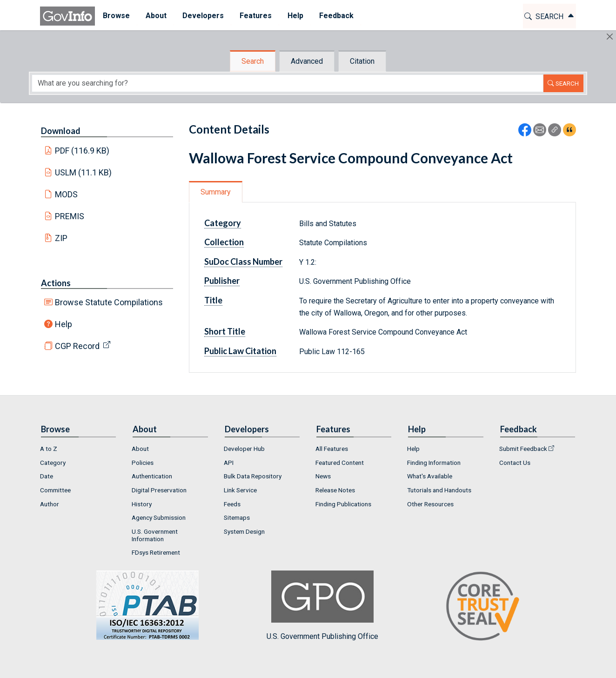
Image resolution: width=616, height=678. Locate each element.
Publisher (222, 281)
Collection (224, 242)
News (323, 476)
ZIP (61, 238)
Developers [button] (203, 16)
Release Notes (335, 490)
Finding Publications (343, 504)
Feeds (232, 504)
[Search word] (288, 83)
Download (61, 131)
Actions (56, 283)
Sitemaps (237, 517)
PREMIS (70, 216)
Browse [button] (116, 16)
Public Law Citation (240, 351)
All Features (332, 449)
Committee (55, 490)
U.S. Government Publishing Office (322, 606)
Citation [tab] (362, 61)
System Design (244, 531)
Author (50, 504)
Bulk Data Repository (253, 476)
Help (64, 324)
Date (47, 476)
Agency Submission (159, 517)
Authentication (152, 476)
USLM (84, 172)
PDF (82, 151)
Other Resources (430, 504)
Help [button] (295, 16)
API (229, 463)
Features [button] (256, 16)
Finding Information (434, 463)
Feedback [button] (336, 16)
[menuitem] (116, 16)
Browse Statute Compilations (109, 302)
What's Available (430, 476)
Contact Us (515, 463)
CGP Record (77, 346)
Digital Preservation (159, 490)
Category (223, 223)
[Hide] (610, 37)
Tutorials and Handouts (439, 490)
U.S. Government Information (155, 535)
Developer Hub (244, 449)
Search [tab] (253, 61)
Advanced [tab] (307, 61)
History (142, 504)
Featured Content (340, 463)
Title (213, 300)
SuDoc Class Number (243, 262)
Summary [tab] (216, 192)
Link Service (240, 490)
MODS (66, 194)
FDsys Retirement (156, 552)
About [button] (156, 16)
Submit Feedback (523, 449)
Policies (143, 463)
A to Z (49, 449)
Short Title (225, 331)
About (140, 449)
